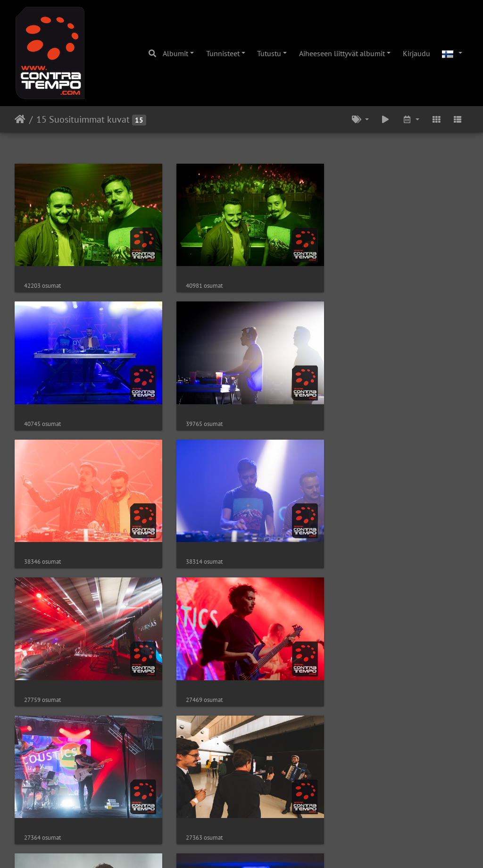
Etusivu (20, 119)
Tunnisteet (223, 53)
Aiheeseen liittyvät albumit (342, 53)
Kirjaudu (416, 53)
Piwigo (261, 848)
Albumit (175, 53)
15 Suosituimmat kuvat (83, 119)
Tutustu (269, 53)
